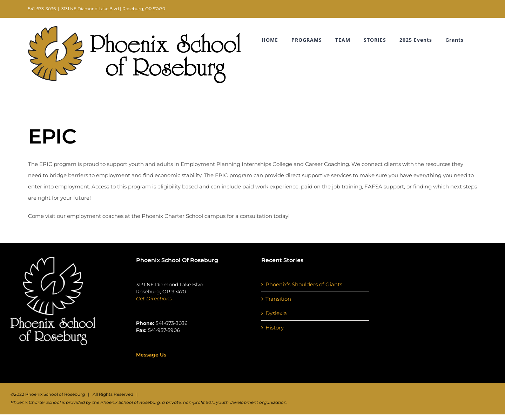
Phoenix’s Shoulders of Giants (304, 284)
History (275, 328)
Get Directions (154, 299)
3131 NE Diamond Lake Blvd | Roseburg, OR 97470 (113, 9)
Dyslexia (276, 313)
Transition (278, 299)
